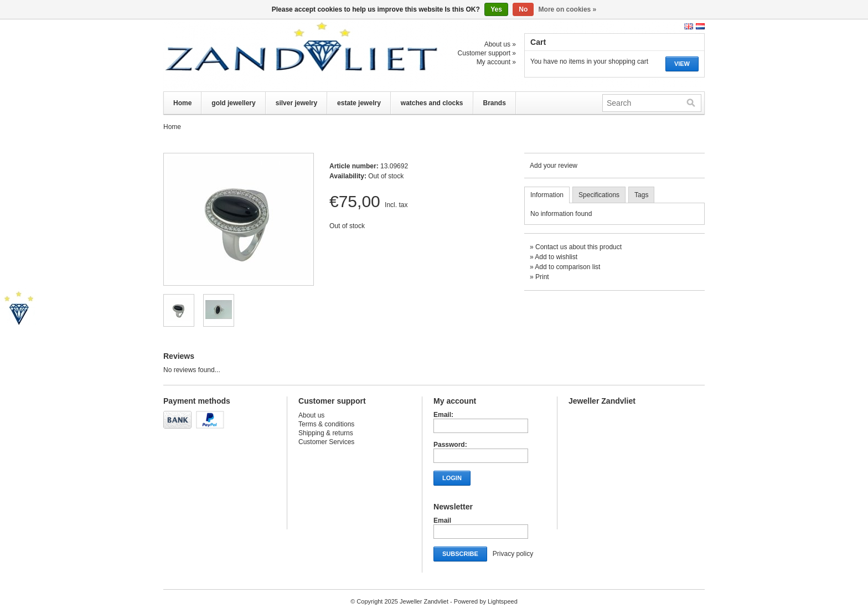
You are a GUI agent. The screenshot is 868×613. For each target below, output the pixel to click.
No (523, 9)
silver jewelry (296, 103)
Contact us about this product (578, 247)
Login (452, 478)
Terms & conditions (326, 424)
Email (442, 521)
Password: (450, 445)
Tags (641, 195)
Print (542, 277)
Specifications (599, 195)
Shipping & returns (326, 433)
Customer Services (326, 442)
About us (311, 415)
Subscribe (460, 554)
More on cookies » (568, 9)
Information (547, 195)
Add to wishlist (556, 257)
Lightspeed (503, 601)
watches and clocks (432, 103)
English (689, 26)
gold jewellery (233, 103)
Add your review (554, 166)
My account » (496, 62)
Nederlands (700, 26)
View (682, 64)
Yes (496, 9)
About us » (500, 44)
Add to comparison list (567, 267)
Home (182, 103)
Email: (443, 415)
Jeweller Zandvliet (274, 55)
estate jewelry (359, 103)
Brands (495, 103)
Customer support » (487, 53)
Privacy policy (513, 554)
